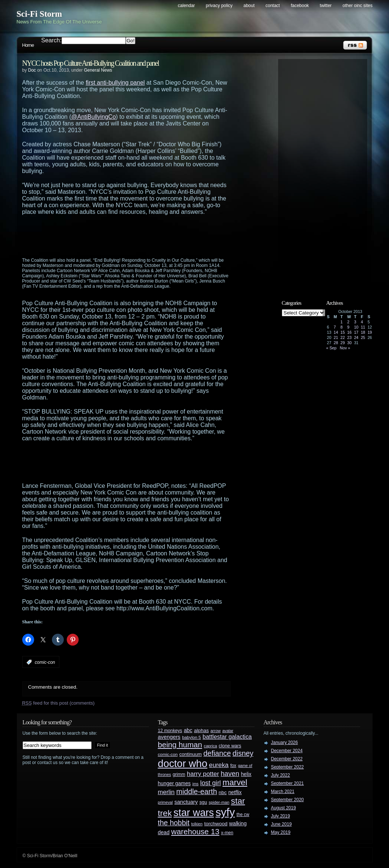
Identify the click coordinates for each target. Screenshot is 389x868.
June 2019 (281, 824)
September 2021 (288, 783)
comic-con (45, 662)
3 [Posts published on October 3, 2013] (355, 322)
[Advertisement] (141, 236)
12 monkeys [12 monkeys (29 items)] (170, 731)
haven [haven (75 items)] (230, 774)
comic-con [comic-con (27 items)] (168, 754)
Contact (273, 6)
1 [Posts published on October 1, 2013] (342, 322)
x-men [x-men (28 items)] (227, 833)
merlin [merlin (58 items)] (166, 792)
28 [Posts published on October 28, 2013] (336, 343)
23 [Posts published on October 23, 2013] (349, 337)
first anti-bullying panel (115, 83)
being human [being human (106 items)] (180, 745)
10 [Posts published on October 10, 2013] (356, 327)
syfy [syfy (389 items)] (225, 812)
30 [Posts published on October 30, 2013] (349, 343)
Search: (51, 40)
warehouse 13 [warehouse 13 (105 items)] (195, 831)
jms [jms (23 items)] (196, 784)
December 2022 (287, 759)
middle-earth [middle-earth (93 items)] (197, 792)
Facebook (300, 6)
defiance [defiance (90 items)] (217, 753)
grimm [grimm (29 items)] (179, 774)
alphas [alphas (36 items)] (201, 730)
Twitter (326, 6)
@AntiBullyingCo (93, 117)
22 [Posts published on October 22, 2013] (343, 337)
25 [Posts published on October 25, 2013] (363, 337)
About (249, 6)
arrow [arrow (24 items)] (216, 731)
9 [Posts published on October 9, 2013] (348, 327)
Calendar (187, 6)
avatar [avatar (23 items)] (228, 731)
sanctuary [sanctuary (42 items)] (186, 802)
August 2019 (283, 808)
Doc (32, 70)
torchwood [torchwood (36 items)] (216, 824)
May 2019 (281, 832)
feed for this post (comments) (59, 703)
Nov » (345, 348)
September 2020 (288, 800)
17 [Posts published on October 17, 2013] (356, 332)
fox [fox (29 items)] (233, 766)
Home (28, 45)
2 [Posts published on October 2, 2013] (348, 322)
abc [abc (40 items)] (188, 730)
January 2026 (285, 743)
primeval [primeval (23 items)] (165, 802)
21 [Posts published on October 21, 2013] (336, 337)
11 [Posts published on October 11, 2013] (363, 327)
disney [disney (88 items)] (243, 753)
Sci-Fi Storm (39, 14)
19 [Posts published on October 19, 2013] (370, 332)
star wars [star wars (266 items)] (194, 813)
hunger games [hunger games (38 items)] (174, 783)
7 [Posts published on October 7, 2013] (335, 327)
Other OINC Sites (358, 6)
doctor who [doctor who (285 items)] (183, 763)
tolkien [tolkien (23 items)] (197, 824)
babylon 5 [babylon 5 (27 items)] (192, 737)
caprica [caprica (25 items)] (211, 746)
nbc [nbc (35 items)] (223, 792)
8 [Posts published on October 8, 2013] (342, 327)
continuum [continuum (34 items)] (190, 754)
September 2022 (288, 767)
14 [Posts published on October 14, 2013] (336, 332)
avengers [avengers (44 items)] (169, 737)
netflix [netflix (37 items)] (235, 792)
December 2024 (287, 751)
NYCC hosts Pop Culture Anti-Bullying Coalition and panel (91, 63)
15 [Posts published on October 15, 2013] (343, 332)
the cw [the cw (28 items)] (243, 815)
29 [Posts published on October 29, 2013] (343, 343)
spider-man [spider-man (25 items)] (219, 802)
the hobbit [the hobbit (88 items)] (174, 823)
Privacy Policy (219, 6)
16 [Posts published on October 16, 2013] (349, 332)
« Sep (332, 348)
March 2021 (283, 792)
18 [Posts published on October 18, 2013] (363, 332)
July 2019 (281, 816)
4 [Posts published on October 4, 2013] (362, 322)
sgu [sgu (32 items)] (203, 802)
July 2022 (281, 775)
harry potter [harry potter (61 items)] (203, 774)
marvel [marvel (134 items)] (235, 782)
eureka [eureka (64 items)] (219, 765)
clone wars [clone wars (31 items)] (230, 746)
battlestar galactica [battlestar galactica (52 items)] (227, 737)
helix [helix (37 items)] (246, 774)
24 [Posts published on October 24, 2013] (356, 337)
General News (98, 70)
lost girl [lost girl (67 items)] (211, 783)
